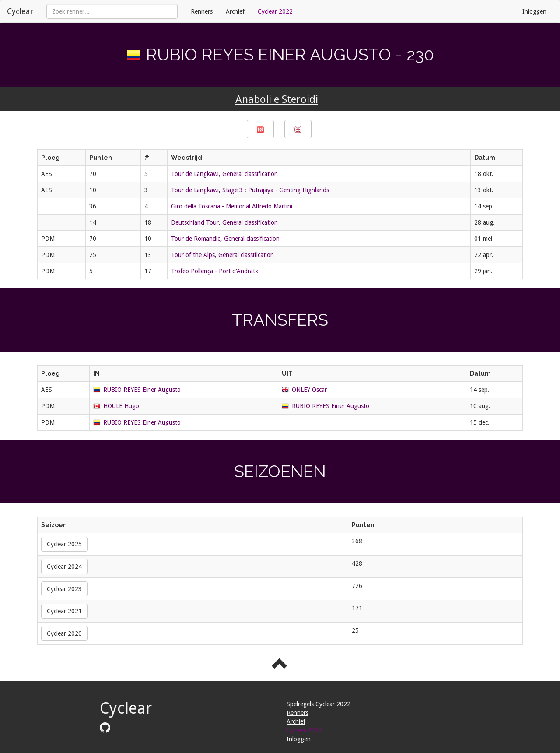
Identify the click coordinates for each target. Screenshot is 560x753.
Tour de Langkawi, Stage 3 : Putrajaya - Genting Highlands (250, 190)
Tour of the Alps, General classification (222, 255)
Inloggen (534, 11)
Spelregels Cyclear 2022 (318, 704)
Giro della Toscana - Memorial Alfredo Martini (232, 206)
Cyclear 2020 (64, 633)
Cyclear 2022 (275, 11)
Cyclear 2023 (64, 589)
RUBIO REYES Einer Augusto (142, 390)
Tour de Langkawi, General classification (224, 174)
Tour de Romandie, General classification (225, 239)
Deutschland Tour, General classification (224, 222)
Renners (202, 11)
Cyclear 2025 (64, 544)
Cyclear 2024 (64, 567)
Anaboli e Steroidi (277, 99)
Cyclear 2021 (64, 611)
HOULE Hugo (121, 406)
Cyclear (20, 11)
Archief (235, 11)
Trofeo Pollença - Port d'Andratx (215, 271)
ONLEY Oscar (309, 390)
